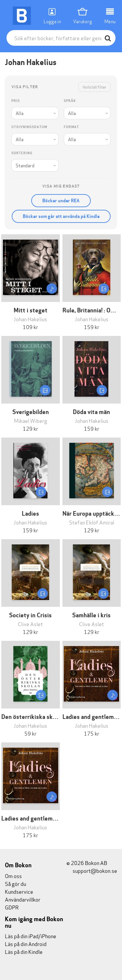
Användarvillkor (23, 899)
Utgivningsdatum (29, 127)
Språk (70, 101)
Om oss (13, 876)
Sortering (22, 153)
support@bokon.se (92, 870)
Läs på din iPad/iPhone (31, 936)
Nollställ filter (95, 87)
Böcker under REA (61, 201)
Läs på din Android (26, 944)
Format (71, 127)
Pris (16, 101)
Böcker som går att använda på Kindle (61, 216)
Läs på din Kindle (24, 951)
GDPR (12, 907)
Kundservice (19, 891)
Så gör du (15, 883)
